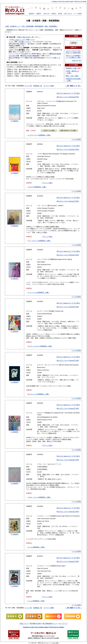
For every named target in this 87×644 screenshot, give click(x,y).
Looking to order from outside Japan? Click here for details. (69, 1)
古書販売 (39, 14)
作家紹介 (54, 14)
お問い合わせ (68, 14)
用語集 (60, 14)
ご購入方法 (46, 14)
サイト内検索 (77, 14)
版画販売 (32, 14)
